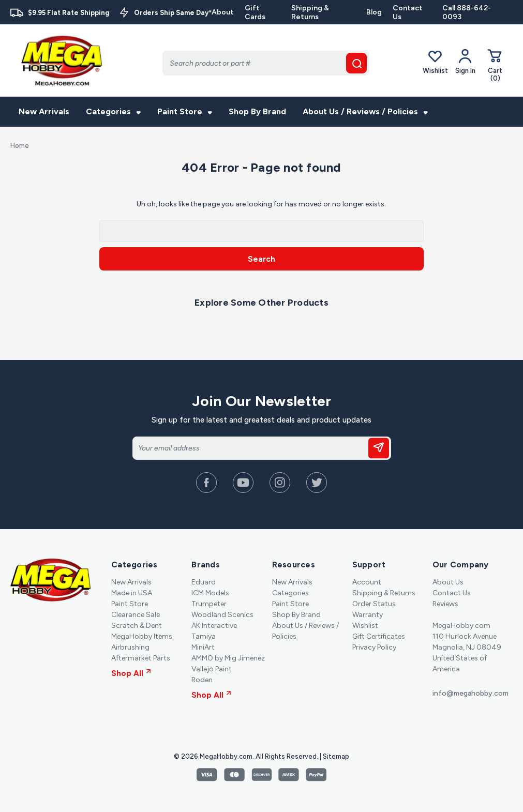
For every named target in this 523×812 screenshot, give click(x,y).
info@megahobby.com (470, 693)
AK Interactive (214, 626)
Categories (113, 111)
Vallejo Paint (212, 669)
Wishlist (435, 61)
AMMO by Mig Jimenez (228, 658)
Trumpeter (209, 604)
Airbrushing (130, 647)
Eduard (204, 582)
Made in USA (132, 593)
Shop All (131, 673)
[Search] (266, 63)
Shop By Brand (257, 111)
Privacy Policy (374, 647)
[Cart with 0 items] (495, 65)
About (223, 12)
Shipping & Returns (310, 12)
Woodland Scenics (222, 615)
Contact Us (408, 12)
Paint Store (185, 111)
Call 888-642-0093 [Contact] (467, 12)
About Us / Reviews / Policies (365, 111)
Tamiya (204, 636)
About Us (448, 582)
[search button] (356, 63)
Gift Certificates (379, 636)
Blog (374, 12)
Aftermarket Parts (141, 658)
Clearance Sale (136, 615)
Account (367, 582)
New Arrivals (44, 111)
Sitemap (336, 756)
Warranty (368, 615)
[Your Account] (465, 62)
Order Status (374, 604)
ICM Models (210, 593)
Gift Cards (255, 12)
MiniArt (203, 647)
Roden (202, 680)
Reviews (445, 604)
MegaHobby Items (142, 636)
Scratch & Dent (137, 626)
